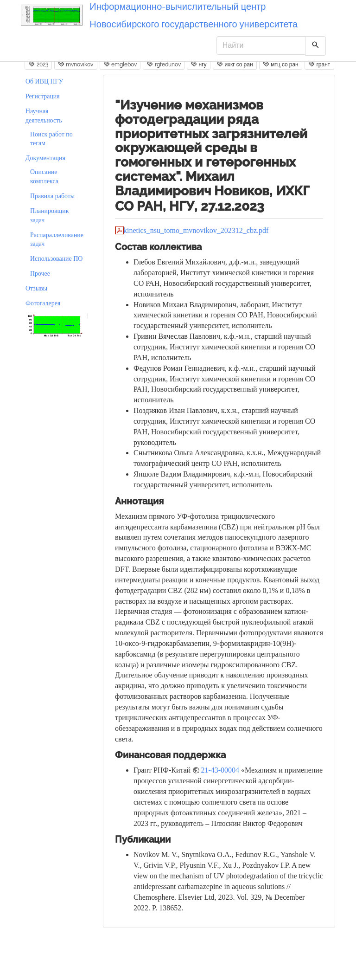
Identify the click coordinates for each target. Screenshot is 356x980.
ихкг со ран (235, 64)
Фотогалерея (43, 303)
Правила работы (52, 196)
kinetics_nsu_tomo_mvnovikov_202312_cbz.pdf (196, 230)
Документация (45, 158)
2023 (38, 64)
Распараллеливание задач (57, 240)
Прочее (40, 274)
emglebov (120, 64)
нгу (198, 64)
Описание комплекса (44, 177)
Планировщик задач (49, 216)
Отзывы (36, 288)
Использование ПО (56, 259)
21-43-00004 (220, 770)
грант (319, 64)
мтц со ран (281, 64)
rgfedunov (163, 64)
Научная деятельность (44, 116)
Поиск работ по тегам (51, 139)
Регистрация (43, 96)
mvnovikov (76, 64)
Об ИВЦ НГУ (44, 81)
